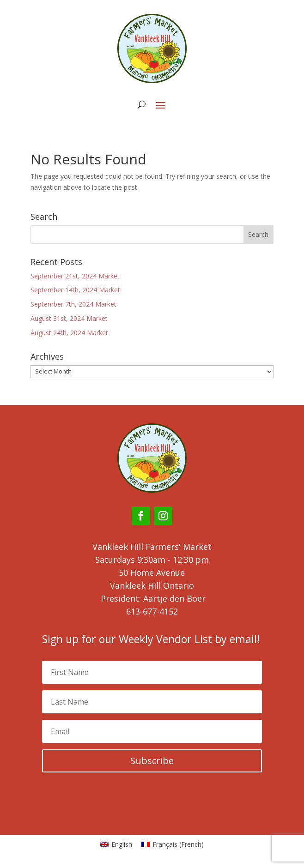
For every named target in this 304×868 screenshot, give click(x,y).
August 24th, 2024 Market (69, 333)
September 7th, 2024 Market (73, 304)
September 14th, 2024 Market (75, 290)
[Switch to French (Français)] (173, 844)
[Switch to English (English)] (116, 844)
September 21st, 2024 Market (75, 276)
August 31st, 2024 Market (69, 318)
